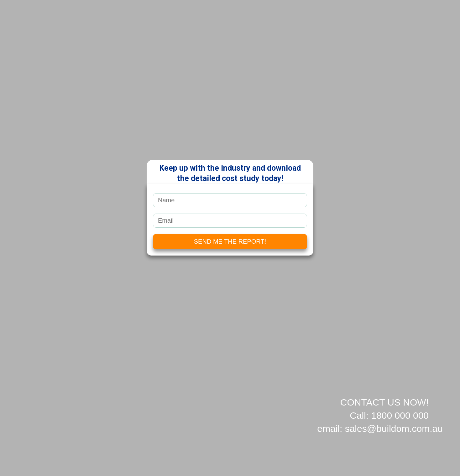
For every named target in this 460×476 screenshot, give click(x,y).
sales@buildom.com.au (394, 429)
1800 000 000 (400, 415)
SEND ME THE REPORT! (230, 241)
